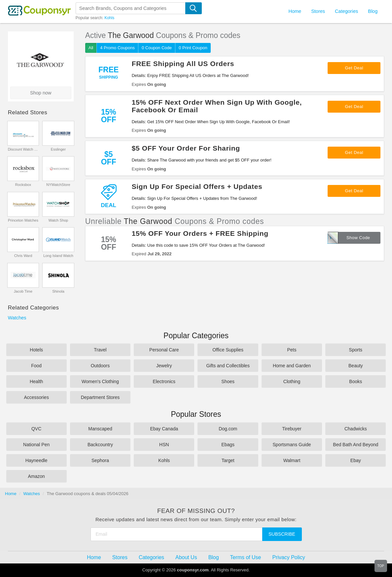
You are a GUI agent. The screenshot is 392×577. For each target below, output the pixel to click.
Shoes (228, 381)
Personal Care (164, 350)
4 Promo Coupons (117, 48)
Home (11, 494)
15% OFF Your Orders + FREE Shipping (200, 233)
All (91, 48)
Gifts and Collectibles (228, 366)
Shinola (58, 291)
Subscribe (282, 534)
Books (356, 381)
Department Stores (100, 397)
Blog (373, 11)
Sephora (100, 460)
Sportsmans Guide (292, 445)
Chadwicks (356, 429)
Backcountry (100, 445)
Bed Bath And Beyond (356, 445)
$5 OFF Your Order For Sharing (186, 148)
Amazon (36, 476)
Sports (356, 350)
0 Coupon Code (157, 48)
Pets (292, 350)
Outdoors (100, 366)
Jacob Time (23, 291)
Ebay (356, 460)
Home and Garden (292, 366)
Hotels (36, 350)
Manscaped (100, 429)
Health (36, 381)
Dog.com (228, 429)
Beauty (356, 366)
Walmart (292, 460)
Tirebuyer (292, 429)
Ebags (228, 445)
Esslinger (58, 149)
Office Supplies (228, 350)
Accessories (36, 397)
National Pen (36, 445)
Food (36, 366)
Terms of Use (246, 557)
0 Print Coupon (193, 48)
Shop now (41, 93)
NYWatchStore (58, 185)
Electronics (164, 381)
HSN (164, 445)
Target (228, 460)
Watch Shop (58, 220)
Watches (17, 318)
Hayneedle (36, 460)
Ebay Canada (164, 429)
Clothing (292, 381)
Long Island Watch (58, 256)
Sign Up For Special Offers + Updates (197, 186)
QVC (36, 429)
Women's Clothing (100, 381)
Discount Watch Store (23, 149)
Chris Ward (23, 256)
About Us (186, 557)
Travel (100, 350)
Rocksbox (23, 185)
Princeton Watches (23, 220)
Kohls (109, 18)
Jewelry (164, 366)
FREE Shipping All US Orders (183, 64)
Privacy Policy (288, 557)
